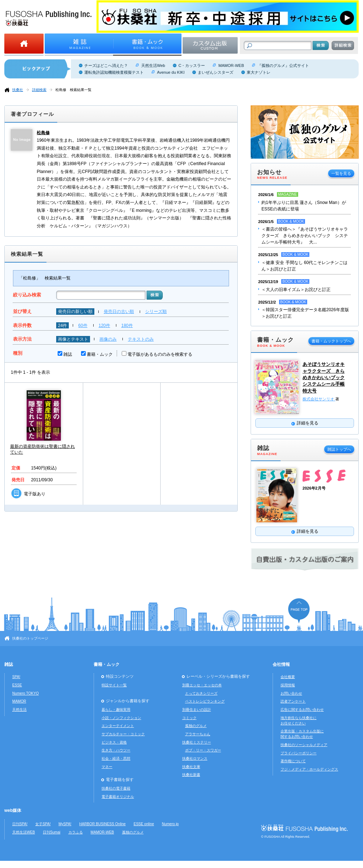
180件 (127, 326)
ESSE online (144, 824)
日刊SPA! (20, 824)
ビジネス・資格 (114, 742)
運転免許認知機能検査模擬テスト (114, 72)
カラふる (76, 832)
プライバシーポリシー (299, 753)
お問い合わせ (291, 693)
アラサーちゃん (198, 734)
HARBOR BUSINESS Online (102, 824)
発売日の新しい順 (75, 312)
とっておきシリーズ (201, 693)
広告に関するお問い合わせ (302, 710)
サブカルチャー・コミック (123, 734)
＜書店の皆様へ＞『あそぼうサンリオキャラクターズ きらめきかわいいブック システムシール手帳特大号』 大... (305, 236)
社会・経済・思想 (116, 758)
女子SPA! (43, 824)
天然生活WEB (24, 832)
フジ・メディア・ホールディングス (309, 769)
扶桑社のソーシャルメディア (304, 745)
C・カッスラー (192, 65)
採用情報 (288, 685)
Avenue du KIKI (171, 72)
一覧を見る (341, 173)
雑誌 (68, 354)
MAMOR (19, 701)
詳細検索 (39, 90)
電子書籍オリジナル (118, 797)
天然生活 (19, 710)
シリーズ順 (156, 312)
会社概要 (288, 677)
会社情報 (281, 664)
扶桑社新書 (191, 775)
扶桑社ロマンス (195, 758)
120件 (104, 326)
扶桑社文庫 (191, 767)
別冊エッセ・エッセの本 (202, 685)
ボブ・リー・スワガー (203, 750)
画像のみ (108, 339)
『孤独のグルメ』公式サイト (283, 65)
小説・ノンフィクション (121, 718)
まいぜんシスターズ (216, 72)
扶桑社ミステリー (197, 742)
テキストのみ (141, 339)
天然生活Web (153, 65)
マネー (107, 767)
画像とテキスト (73, 339)
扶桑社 (18, 90)
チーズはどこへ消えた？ (106, 65)
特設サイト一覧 (114, 685)
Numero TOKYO (26, 693)
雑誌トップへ (339, 449)
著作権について (293, 761)
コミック (189, 718)
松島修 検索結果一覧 (73, 90)
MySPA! (65, 824)
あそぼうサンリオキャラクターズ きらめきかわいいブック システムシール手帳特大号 (324, 377)
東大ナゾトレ (259, 72)
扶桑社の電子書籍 (116, 788)
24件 (62, 326)
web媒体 (13, 810)
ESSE (17, 685)
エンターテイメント (118, 726)
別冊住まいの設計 (197, 710)
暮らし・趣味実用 (116, 710)
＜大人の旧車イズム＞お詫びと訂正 (296, 290)
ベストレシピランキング (205, 701)
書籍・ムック (100, 354)
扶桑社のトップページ (30, 638)
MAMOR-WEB (231, 65)
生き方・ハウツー (116, 750)
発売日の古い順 (119, 312)
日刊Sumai (52, 832)
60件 (83, 326)
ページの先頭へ (299, 611)
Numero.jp (171, 824)
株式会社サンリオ (319, 399)
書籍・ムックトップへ (331, 341)
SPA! (16, 677)
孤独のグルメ (196, 726)
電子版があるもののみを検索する (160, 354)
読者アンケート (293, 701)
